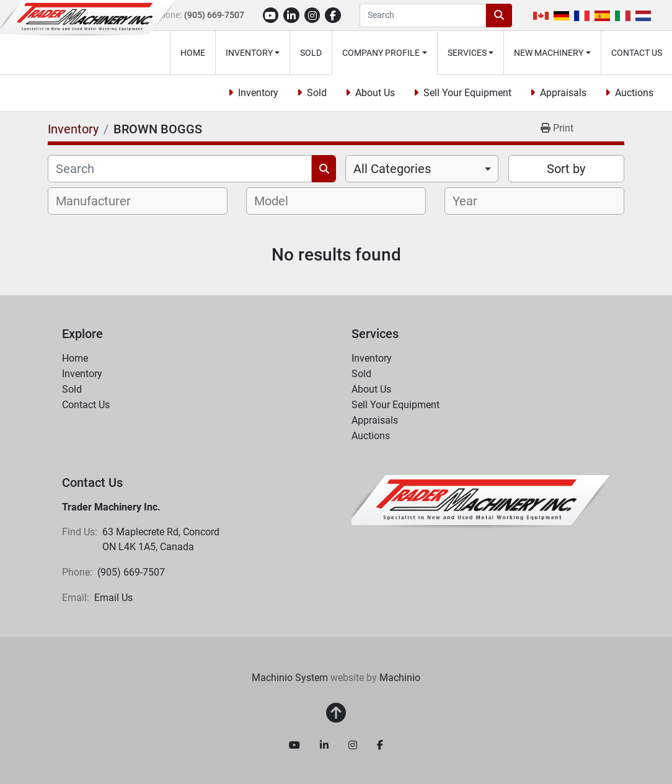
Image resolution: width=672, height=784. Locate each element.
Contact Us (637, 53)
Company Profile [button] (381, 53)
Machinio (400, 678)
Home (193, 53)
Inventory (249, 53)
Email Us (113, 598)
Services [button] (467, 53)
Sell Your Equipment (467, 93)
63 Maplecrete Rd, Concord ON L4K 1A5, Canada (162, 539)
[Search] (423, 16)
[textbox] (100, 201)
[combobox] (422, 169)
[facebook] (333, 16)
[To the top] (336, 713)
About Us (375, 93)
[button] (253, 53)
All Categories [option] (392, 169)
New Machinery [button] (549, 53)
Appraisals (563, 93)
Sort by (566, 169)
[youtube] (271, 16)
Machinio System (290, 678)
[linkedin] (291, 16)
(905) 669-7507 (214, 15)
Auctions (634, 93)
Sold (311, 53)
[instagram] (312, 16)
